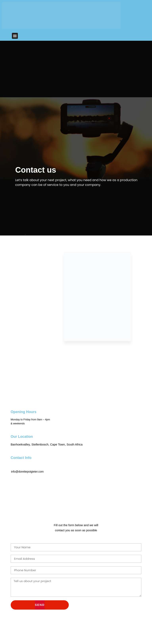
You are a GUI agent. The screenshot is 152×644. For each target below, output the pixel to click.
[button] (15, 36)
